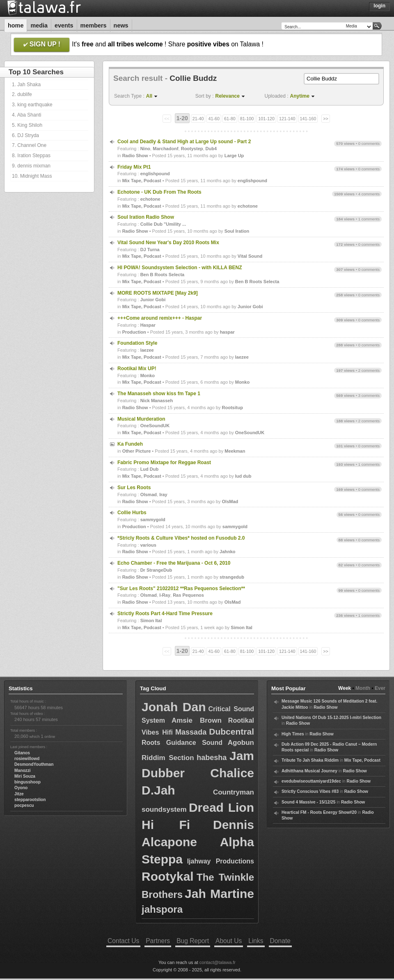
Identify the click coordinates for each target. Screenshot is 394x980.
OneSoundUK (155, 426)
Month (363, 688)
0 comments (369, 143)
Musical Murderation (141, 419)
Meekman (235, 451)
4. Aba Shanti (26, 115)
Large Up (234, 156)
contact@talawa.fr (218, 962)
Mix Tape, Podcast (142, 181)
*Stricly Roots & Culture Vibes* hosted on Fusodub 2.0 (181, 538)
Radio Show (135, 156)
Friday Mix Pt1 (134, 167)
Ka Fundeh (130, 444)
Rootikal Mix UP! (137, 369)
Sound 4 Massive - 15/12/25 (308, 802)
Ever (380, 688)
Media (39, 25)
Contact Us (123, 941)
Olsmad (149, 495)
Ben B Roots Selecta (163, 275)
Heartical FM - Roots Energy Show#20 (319, 812)
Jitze (19, 794)
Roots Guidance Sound (182, 743)
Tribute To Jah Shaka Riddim (310, 760)
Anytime (300, 96)
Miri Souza (25, 776)
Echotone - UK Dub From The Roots (159, 192)
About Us (229, 941)
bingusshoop (27, 782)
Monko (148, 376)
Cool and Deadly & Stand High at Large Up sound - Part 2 (184, 142)
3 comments (369, 395)
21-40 (198, 119)
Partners (158, 941)
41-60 (214, 119)
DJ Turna (150, 250)
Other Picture (137, 451)
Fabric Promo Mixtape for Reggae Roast (164, 463)
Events (64, 25)
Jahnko (228, 552)
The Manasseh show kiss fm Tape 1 (159, 394)
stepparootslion (30, 800)
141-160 (308, 119)
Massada (191, 732)
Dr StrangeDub (156, 570)
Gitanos (22, 753)
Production (134, 332)
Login (379, 6)
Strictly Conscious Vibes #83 (310, 791)
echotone (150, 199)
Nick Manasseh (157, 401)
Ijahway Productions (221, 861)
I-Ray (165, 595)
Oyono (21, 788)
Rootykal (168, 876)
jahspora (162, 909)
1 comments (369, 219)
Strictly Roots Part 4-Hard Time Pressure (165, 614)
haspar (227, 332)
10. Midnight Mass (32, 176)
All (149, 96)
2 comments (369, 370)
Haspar (148, 325)
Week (345, 688)
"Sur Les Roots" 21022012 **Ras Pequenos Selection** (181, 588)
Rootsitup (233, 408)
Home (16, 25)
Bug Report (193, 941)
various (148, 545)
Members (94, 25)
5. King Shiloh (27, 125)
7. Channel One (29, 145)
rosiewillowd (27, 759)
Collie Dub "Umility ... (163, 224)
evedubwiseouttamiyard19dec (311, 781)
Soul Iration (237, 231)
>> (326, 119)
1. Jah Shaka (26, 85)
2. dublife (22, 94)
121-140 (287, 119)
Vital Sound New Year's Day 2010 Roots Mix (168, 243)
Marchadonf (165, 149)
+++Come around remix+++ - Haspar (160, 318)
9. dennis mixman (31, 166)
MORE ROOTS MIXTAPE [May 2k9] (158, 293)
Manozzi (23, 770)
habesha (212, 758)
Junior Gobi (153, 300)
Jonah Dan (174, 707)
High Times (293, 734)
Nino (145, 149)
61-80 (230, 119)
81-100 (247, 119)
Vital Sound (250, 256)
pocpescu (24, 805)
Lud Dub (150, 469)
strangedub (232, 577)
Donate (280, 941)
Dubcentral (231, 732)
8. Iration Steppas (31, 156)
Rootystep (192, 149)
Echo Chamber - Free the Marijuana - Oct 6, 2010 (174, 563)
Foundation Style (137, 343)
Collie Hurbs (132, 513)
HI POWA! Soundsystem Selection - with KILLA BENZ (180, 268)
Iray (163, 495)
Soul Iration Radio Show (146, 217)
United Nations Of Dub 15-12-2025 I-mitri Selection (331, 718)
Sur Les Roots (134, 488)
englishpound (155, 174)
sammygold (153, 520)
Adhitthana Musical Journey (309, 771)
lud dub (243, 476)
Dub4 (211, 149)
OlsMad (230, 501)
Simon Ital (151, 621)
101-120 (266, 119)
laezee (147, 350)
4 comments (369, 194)
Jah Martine (219, 894)
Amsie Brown (197, 720)
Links (256, 941)
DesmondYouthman (34, 764)
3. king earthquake (32, 105)
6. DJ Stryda (25, 135)
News (121, 25)
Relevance (228, 96)
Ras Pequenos (188, 595)
